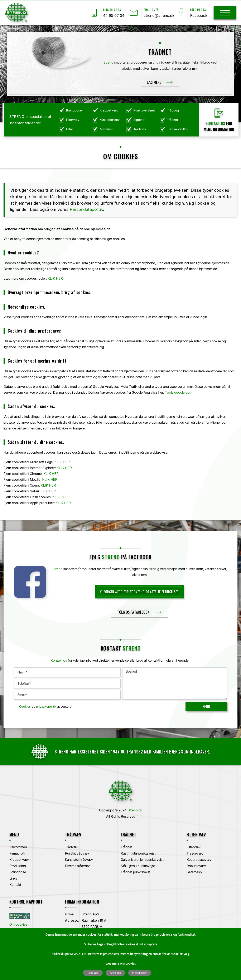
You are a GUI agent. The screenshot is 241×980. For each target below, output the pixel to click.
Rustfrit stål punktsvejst (138, 853)
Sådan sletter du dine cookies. (36, 442)
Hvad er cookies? (23, 253)
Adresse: (72, 920)
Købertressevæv (199, 860)
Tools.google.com (179, 392)
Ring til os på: (112, 9)
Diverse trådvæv (77, 866)
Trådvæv (140, 129)
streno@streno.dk (159, 16)
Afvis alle (115, 973)
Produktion (18, 866)
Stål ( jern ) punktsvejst (138, 866)
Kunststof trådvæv (79, 860)
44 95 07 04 (114, 16)
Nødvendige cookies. (26, 307)
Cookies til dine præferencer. (35, 331)
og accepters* (46, 707)
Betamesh (194, 872)
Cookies (25, 707)
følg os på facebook (134, 612)
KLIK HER (55, 278)
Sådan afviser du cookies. (31, 406)
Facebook (199, 16)
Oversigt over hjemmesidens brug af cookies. (49, 292)
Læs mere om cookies (121, 963)
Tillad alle (93, 973)
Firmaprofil (17, 853)
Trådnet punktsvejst (135, 872)
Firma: (70, 914)
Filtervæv (73, 120)
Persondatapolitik (86, 209)
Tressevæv (195, 853)
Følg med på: (198, 9)
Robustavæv (196, 866)
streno (111, 557)
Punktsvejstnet (144, 110)
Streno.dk (135, 810)
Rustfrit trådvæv (77, 853)
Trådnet (172, 120)
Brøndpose (18, 872)
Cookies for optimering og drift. (38, 361)
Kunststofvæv (110, 120)
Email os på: (151, 9)
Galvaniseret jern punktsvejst (142, 860)
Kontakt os (215, 123)
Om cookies (18, 924)
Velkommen (18, 847)
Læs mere (154, 82)
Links (13, 878)
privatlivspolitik (46, 707)
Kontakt (15, 885)
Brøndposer (74, 110)
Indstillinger (140, 973)
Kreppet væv (109, 110)
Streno (108, 62)
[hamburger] (225, 13)
